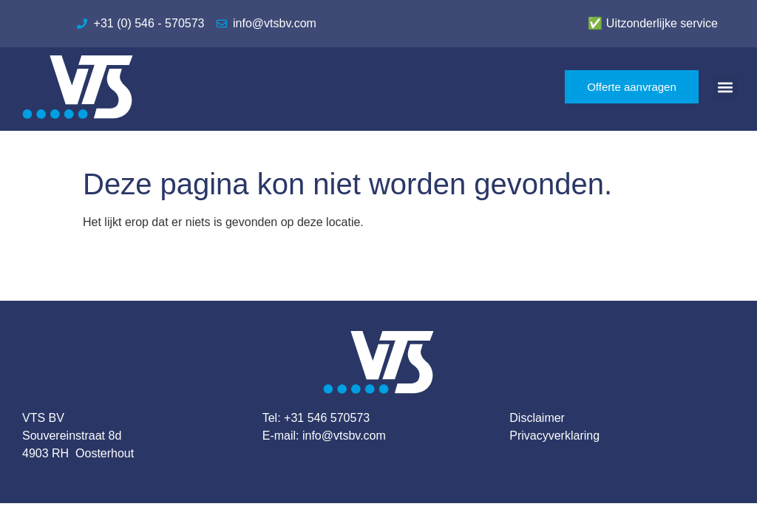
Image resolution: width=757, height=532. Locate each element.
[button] (726, 87)
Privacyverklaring (554, 436)
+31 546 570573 (327, 418)
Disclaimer (537, 418)
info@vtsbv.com (344, 436)
